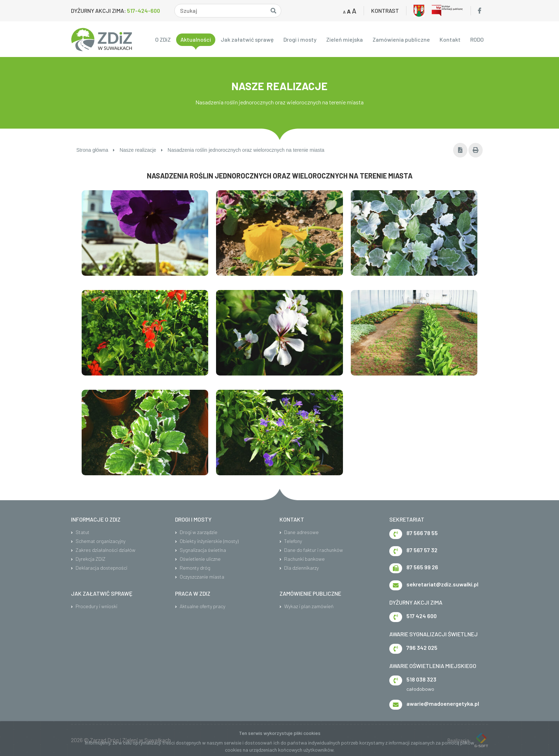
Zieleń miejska (345, 39)
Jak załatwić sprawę (247, 39)
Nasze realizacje (141, 150)
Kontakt (450, 39)
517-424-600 (143, 11)
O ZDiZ (163, 39)
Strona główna (96, 150)
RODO (477, 39)
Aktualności (196, 39)
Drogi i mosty (300, 39)
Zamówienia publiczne (401, 39)
